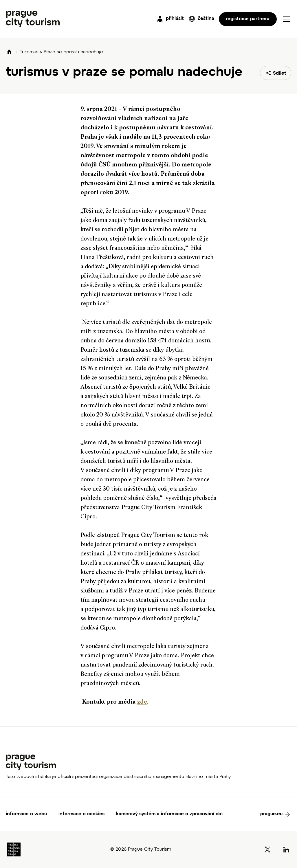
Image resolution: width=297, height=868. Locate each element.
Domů (9, 52)
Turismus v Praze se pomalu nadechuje (61, 52)
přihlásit (175, 19)
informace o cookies (81, 814)
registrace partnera (248, 19)
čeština (206, 19)
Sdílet (280, 74)
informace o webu (26, 814)
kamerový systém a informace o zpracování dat (170, 814)
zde (142, 702)
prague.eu (271, 814)
